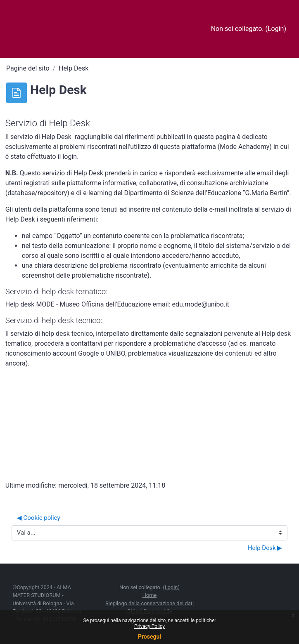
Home (149, 595)
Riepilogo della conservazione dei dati (149, 603)
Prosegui (149, 637)
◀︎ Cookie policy (39, 518)
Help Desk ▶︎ (265, 548)
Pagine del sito (28, 68)
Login (276, 29)
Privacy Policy (149, 626)
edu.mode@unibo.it (201, 304)
